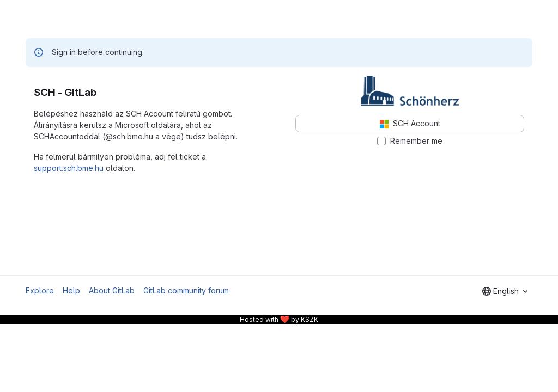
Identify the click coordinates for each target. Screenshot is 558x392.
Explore (40, 290)
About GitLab (112, 290)
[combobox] (505, 291)
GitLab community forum (186, 290)
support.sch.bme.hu (69, 168)
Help (71, 290)
